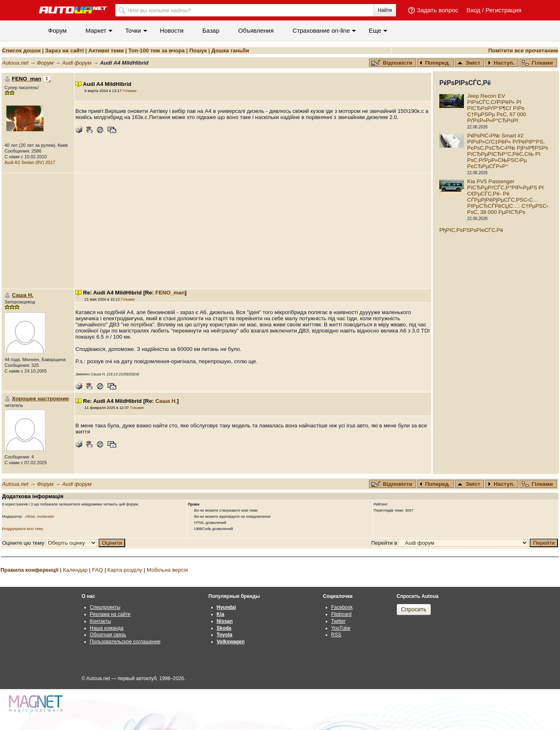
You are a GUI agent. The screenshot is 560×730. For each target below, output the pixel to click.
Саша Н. (23, 295)
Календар (75, 570)
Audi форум (77, 63)
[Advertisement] (253, 231)
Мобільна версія (167, 570)
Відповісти (393, 63)
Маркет (96, 30)
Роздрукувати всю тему (23, 529)
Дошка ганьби (230, 51)
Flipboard (342, 614)
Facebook (342, 607)
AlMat (30, 517)
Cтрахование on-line (321, 30)
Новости (172, 30)
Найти (385, 10)
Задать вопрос (437, 10)
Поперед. (435, 63)
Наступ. (501, 63)
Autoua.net (15, 63)
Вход (473, 10)
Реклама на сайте (110, 614)
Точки (133, 30)
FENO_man (170, 293)
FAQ (98, 570)
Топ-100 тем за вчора (157, 51)
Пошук (198, 51)
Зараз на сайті (64, 51)
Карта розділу (125, 570)
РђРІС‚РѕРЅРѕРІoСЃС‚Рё (471, 230)
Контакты (101, 621)
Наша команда (107, 628)
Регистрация (504, 10)
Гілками (538, 63)
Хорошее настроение (40, 399)
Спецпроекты (105, 607)
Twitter (338, 621)
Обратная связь (108, 635)
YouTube (341, 628)
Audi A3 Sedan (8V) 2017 (30, 162)
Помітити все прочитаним (523, 51)
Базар (211, 30)
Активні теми (106, 51)
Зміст (469, 63)
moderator (46, 517)
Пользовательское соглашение (125, 642)
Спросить (414, 609)
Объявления (256, 30)
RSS (336, 635)
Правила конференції (29, 570)
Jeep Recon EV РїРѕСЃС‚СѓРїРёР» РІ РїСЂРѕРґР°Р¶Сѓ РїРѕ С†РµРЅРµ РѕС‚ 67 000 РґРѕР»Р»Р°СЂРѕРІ (497, 108)
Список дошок (21, 51)
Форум (58, 30)
